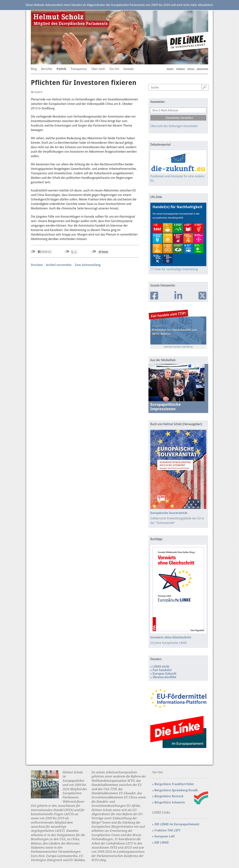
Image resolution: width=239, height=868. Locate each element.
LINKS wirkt (161, 667)
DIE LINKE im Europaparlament (177, 824)
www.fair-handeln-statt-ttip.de (178, 347)
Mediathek (202, 69)
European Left (165, 836)
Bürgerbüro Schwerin (170, 802)
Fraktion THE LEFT (167, 830)
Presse (191, 69)
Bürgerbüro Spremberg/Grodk (176, 790)
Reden (170, 69)
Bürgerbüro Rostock (169, 796)
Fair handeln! (162, 670)
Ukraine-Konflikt (164, 677)
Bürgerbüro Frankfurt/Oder (174, 784)
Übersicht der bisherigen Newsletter (174, 126)
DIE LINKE (162, 843)
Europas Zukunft (164, 674)
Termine (180, 69)
